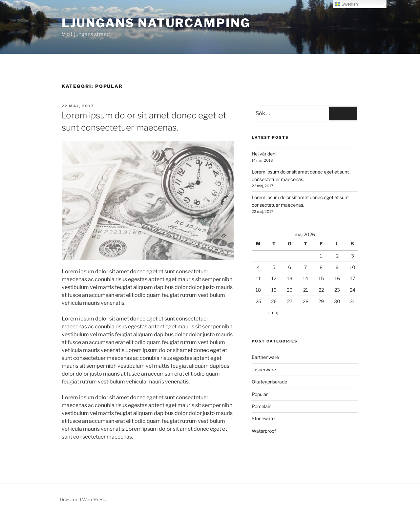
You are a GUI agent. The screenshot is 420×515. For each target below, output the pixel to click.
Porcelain (262, 406)
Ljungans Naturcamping (156, 23)
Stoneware (263, 418)
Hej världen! (264, 154)
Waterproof (264, 431)
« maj (273, 312)
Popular (260, 394)
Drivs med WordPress (83, 499)
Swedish (346, 4)
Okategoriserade (269, 382)
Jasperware (264, 370)
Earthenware (265, 357)
